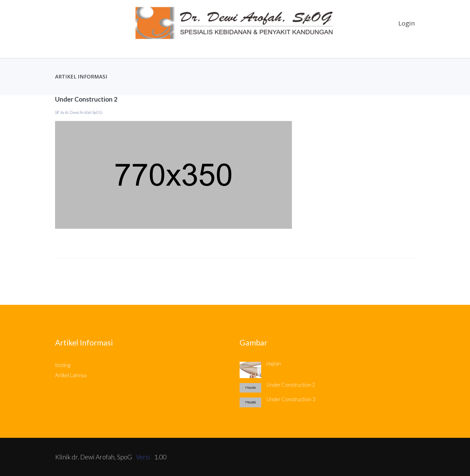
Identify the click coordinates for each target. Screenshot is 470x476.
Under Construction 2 (291, 385)
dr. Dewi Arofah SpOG (84, 113)
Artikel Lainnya (71, 375)
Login (407, 23)
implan (274, 364)
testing (63, 365)
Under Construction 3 (291, 399)
